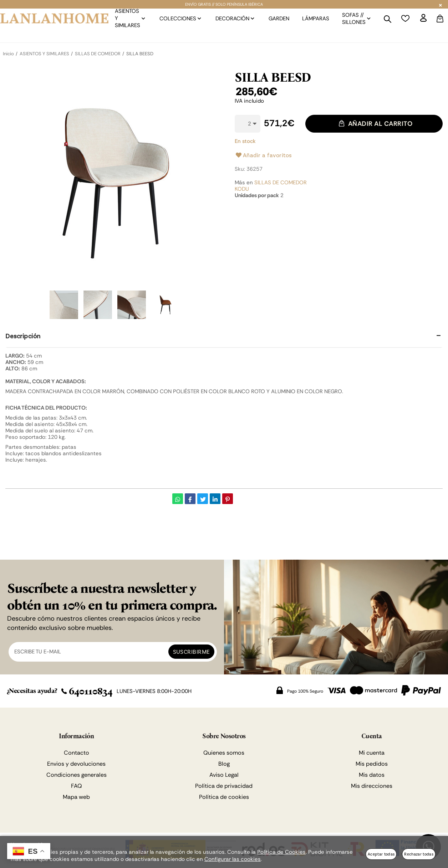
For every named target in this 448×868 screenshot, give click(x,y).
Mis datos (372, 775)
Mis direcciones (372, 786)
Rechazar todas (419, 854)
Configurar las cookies (233, 859)
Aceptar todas (381, 854)
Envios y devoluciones (76, 764)
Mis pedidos (372, 764)
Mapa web (76, 797)
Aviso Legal (224, 775)
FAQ (77, 786)
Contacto (77, 753)
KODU (242, 189)
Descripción (23, 336)
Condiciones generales (77, 775)
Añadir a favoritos (263, 155)
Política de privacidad (224, 786)
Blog (224, 764)
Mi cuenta (372, 753)
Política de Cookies (281, 852)
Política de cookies (224, 797)
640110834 (87, 691)
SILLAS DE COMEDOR (281, 183)
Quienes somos (224, 753)
